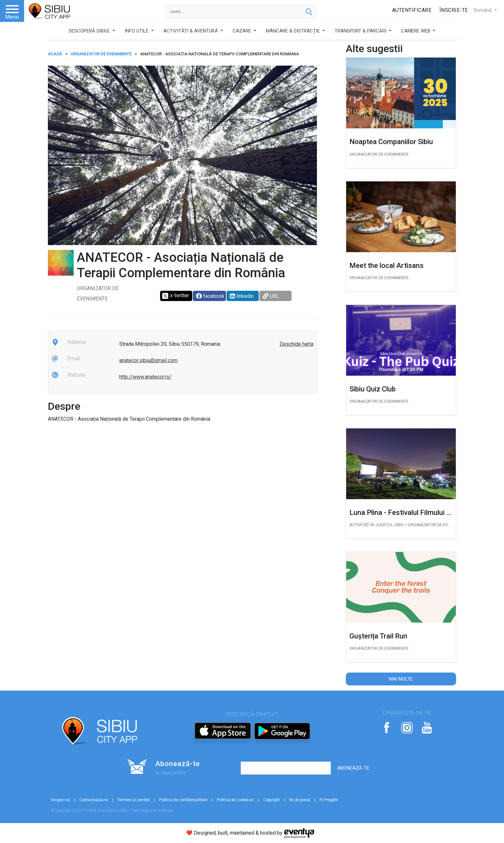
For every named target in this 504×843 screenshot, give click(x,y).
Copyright (272, 800)
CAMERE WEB (416, 31)
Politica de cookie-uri (235, 800)
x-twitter (175, 296)
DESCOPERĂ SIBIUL (90, 31)
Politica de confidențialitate (183, 800)
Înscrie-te (454, 10)
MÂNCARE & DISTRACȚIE (293, 31)
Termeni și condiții (134, 800)
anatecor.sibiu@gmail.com (148, 360)
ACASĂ (55, 54)
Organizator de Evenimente (101, 54)
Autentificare (412, 10)
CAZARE (243, 31)
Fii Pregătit (329, 800)
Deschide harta (297, 344)
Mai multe (401, 679)
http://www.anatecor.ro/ (145, 377)
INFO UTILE (137, 31)
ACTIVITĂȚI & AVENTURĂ (191, 31)
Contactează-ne (94, 800)
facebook (210, 296)
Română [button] (483, 10)
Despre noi (61, 800)
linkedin (242, 296)
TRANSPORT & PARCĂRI (361, 31)
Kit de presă (300, 800)
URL (271, 296)
